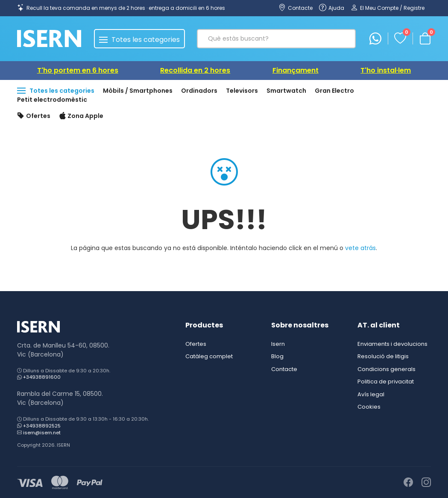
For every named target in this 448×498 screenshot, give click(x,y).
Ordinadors (199, 91)
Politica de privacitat (386, 382)
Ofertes (34, 116)
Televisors (242, 91)
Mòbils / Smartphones (138, 91)
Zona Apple (81, 116)
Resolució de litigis (383, 356)
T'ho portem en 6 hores (78, 70)
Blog (277, 356)
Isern (278, 344)
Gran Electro (334, 91)
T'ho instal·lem (386, 70)
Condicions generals (387, 369)
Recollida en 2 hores (195, 70)
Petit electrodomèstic (52, 100)
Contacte (284, 369)
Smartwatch (286, 91)
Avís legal (371, 394)
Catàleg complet (209, 356)
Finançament (296, 70)
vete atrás (360, 248)
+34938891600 (42, 377)
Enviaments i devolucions (392, 344)
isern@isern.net (42, 433)
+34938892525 (42, 426)
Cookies (369, 407)
